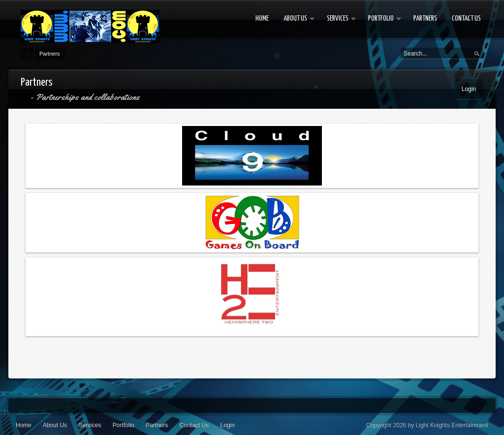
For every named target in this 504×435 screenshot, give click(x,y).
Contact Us (194, 425)
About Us (55, 425)
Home (24, 425)
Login (469, 89)
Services (90, 425)
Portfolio (124, 425)
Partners (50, 54)
